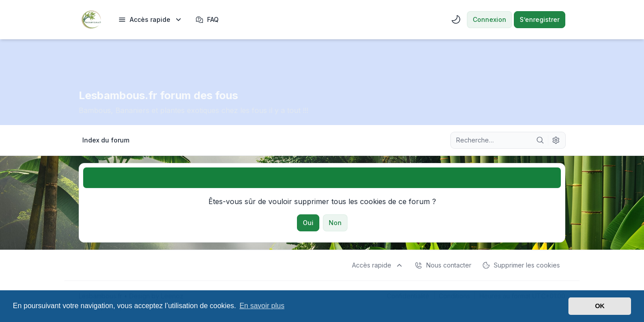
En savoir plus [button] (262, 306)
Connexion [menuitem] (489, 19)
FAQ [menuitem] (207, 20)
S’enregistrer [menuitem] (540, 19)
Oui (308, 223)
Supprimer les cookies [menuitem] (521, 265)
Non (335, 223)
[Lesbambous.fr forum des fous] (91, 20)
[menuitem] (150, 20)
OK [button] (600, 306)
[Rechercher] (540, 140)
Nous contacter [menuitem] (443, 265)
